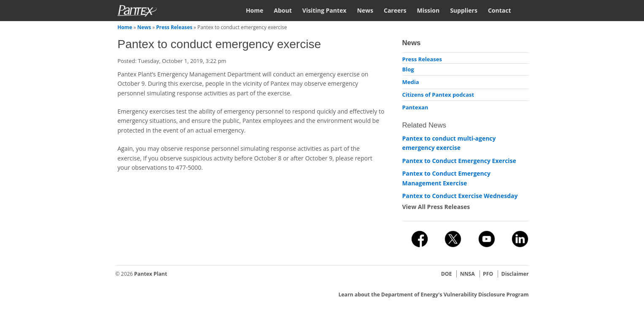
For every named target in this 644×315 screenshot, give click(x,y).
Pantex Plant (151, 274)
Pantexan (415, 107)
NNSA (468, 274)
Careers (395, 10)
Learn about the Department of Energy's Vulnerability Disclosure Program (433, 295)
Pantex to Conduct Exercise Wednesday (460, 196)
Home (255, 10)
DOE (447, 274)
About (283, 10)
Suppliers (464, 10)
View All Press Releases (436, 207)
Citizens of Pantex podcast (438, 95)
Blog (408, 69)
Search (525, 10)
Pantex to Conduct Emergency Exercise (459, 161)
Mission (428, 10)
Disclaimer (515, 274)
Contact (500, 10)
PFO (488, 274)
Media (411, 82)
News (365, 10)
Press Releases (174, 27)
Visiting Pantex (325, 10)
